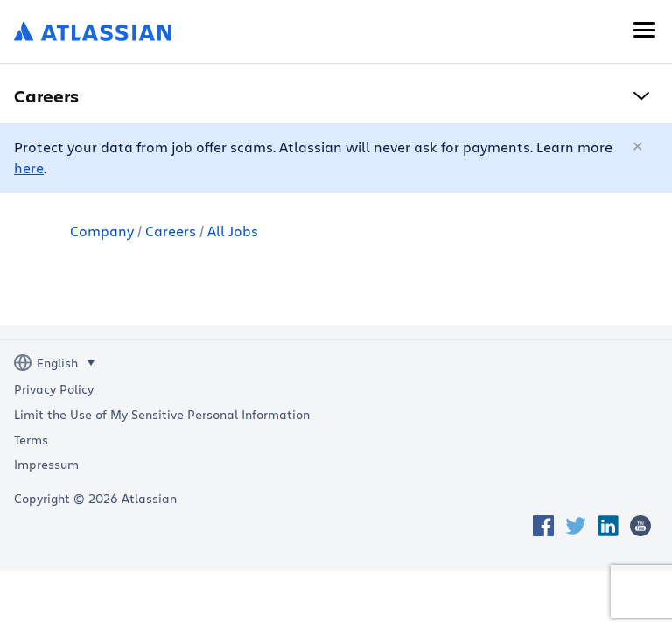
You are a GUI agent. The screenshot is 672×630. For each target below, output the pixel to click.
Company (102, 231)
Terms (31, 440)
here (29, 168)
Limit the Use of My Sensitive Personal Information (162, 415)
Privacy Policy (54, 389)
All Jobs (233, 231)
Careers (171, 231)
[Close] (639, 147)
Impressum (46, 465)
